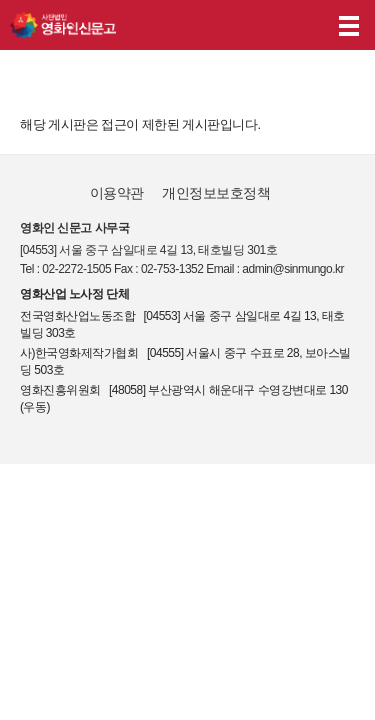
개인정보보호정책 (216, 193)
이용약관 (117, 193)
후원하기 (303, 25)
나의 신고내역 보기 (264, 25)
